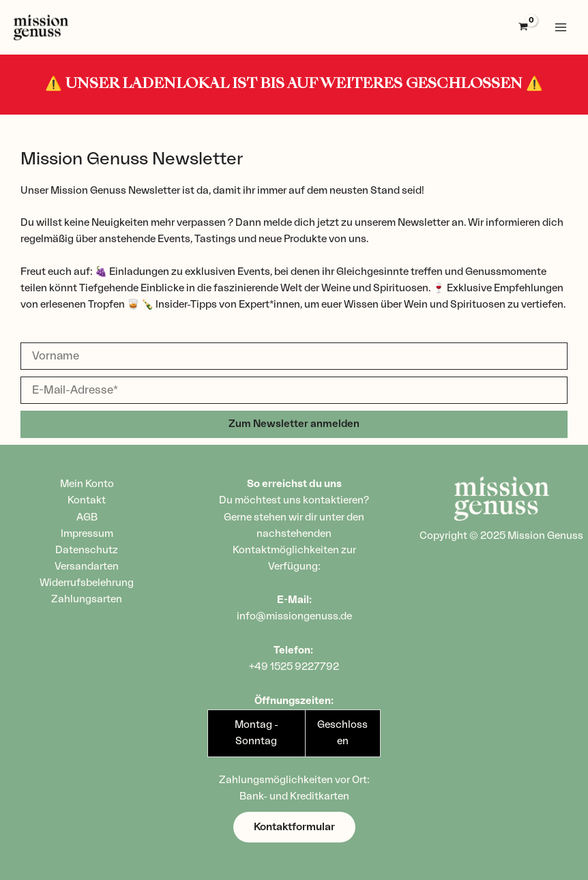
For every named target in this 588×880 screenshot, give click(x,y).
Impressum (87, 534)
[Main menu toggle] (561, 27)
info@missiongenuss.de (294, 616)
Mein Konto (87, 484)
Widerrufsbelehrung (87, 583)
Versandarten (87, 567)
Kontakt (87, 500)
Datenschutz (87, 550)
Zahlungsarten (87, 599)
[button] (294, 827)
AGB (87, 517)
